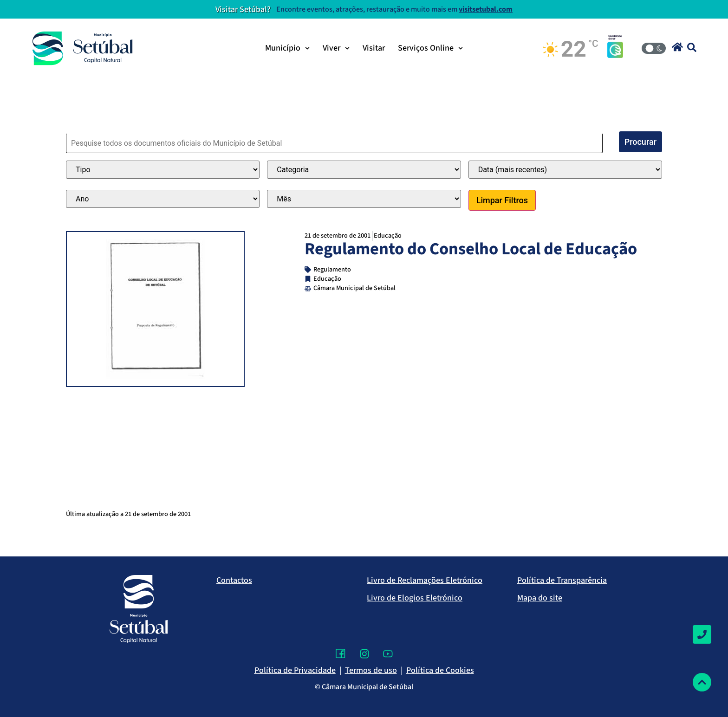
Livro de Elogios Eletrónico (415, 598)
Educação (388, 236)
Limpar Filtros (502, 200)
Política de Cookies (440, 670)
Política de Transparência (562, 580)
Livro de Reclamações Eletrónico (425, 580)
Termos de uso (371, 670)
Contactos (234, 580)
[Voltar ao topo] (702, 682)
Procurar (640, 142)
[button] (677, 47)
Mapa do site (540, 598)
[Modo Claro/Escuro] (654, 48)
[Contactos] (702, 634)
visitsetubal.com (486, 9)
